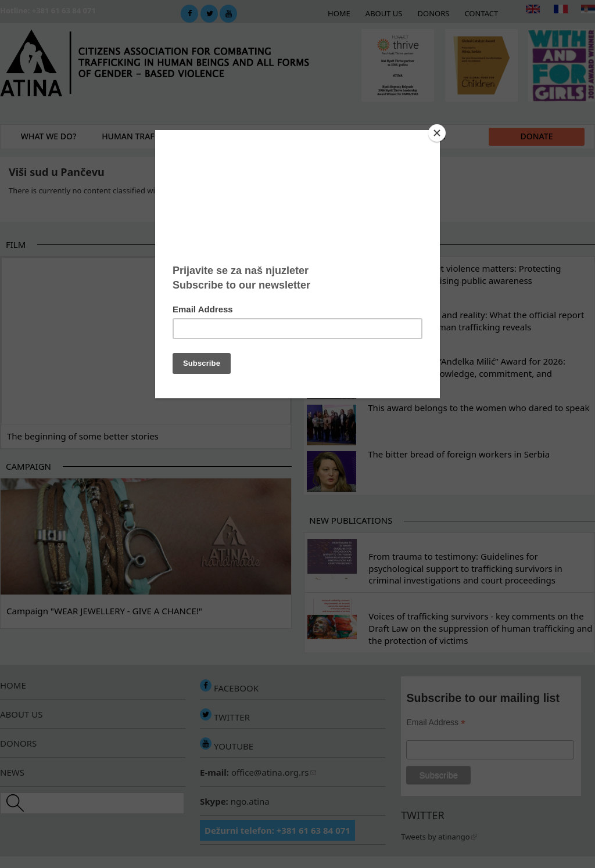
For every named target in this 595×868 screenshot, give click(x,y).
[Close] (437, 133)
